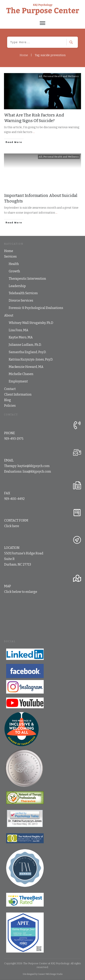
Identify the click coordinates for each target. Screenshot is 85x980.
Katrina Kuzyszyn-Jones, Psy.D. (31, 359)
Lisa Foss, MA (18, 330)
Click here (12, 526)
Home (9, 251)
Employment (18, 381)
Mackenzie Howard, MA (26, 367)
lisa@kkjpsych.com (37, 471)
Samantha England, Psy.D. (28, 352)
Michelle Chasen (21, 374)
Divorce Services (21, 300)
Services (10, 256)
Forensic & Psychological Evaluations (36, 308)
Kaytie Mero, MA (21, 337)
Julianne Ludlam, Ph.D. (25, 345)
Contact (10, 389)
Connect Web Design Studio (50, 974)
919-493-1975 (14, 439)
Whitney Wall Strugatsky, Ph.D (31, 323)
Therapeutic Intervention (27, 279)
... (34, 132)
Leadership (17, 286)
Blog (8, 400)
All (41, 76)
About (9, 315)
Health (14, 264)
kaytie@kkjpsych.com (34, 466)
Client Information (18, 394)
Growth (14, 271)
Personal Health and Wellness (61, 76)
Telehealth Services (23, 293)
